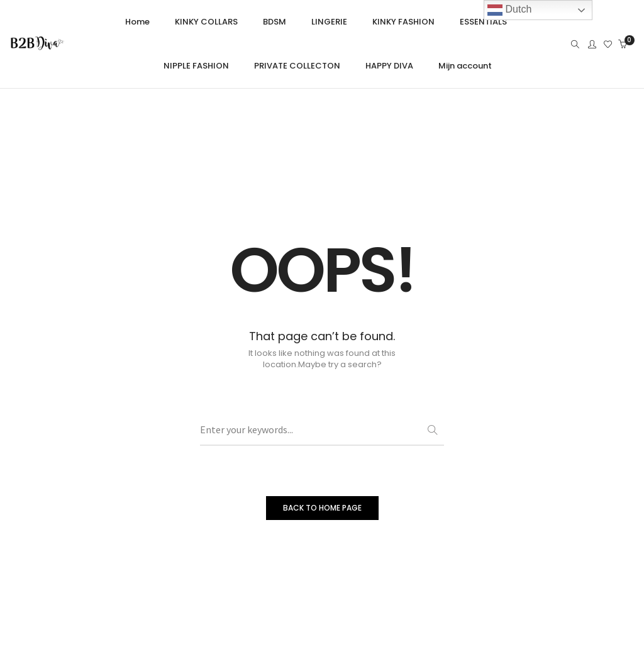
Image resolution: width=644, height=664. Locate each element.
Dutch (509, 10)
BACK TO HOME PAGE (322, 508)
